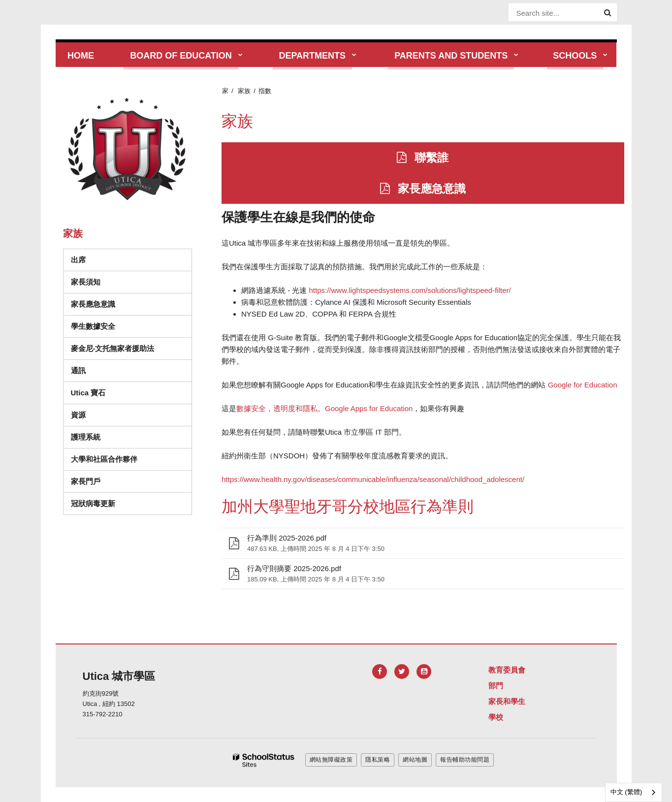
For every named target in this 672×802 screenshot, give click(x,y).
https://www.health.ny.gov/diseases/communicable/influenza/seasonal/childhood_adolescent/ (373, 479)
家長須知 (86, 282)
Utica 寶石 (88, 393)
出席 (78, 260)
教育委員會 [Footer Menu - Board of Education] (507, 670)
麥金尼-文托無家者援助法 (113, 348)
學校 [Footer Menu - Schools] (496, 717)
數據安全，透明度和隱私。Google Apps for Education (324, 408)
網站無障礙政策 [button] (331, 760)
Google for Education (583, 385)
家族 (244, 91)
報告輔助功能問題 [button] (465, 760)
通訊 (78, 370)
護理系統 (86, 437)
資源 (78, 415)
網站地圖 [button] (415, 760)
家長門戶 (86, 481)
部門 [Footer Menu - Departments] (496, 686)
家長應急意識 (93, 304)
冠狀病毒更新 (93, 503)
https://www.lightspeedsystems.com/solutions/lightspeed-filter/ (410, 290)
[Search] (608, 13)
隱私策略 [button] (378, 760)
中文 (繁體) (626, 792)
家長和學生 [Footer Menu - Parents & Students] (507, 701)
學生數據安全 (93, 326)
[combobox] (634, 792)
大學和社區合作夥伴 (104, 459)
